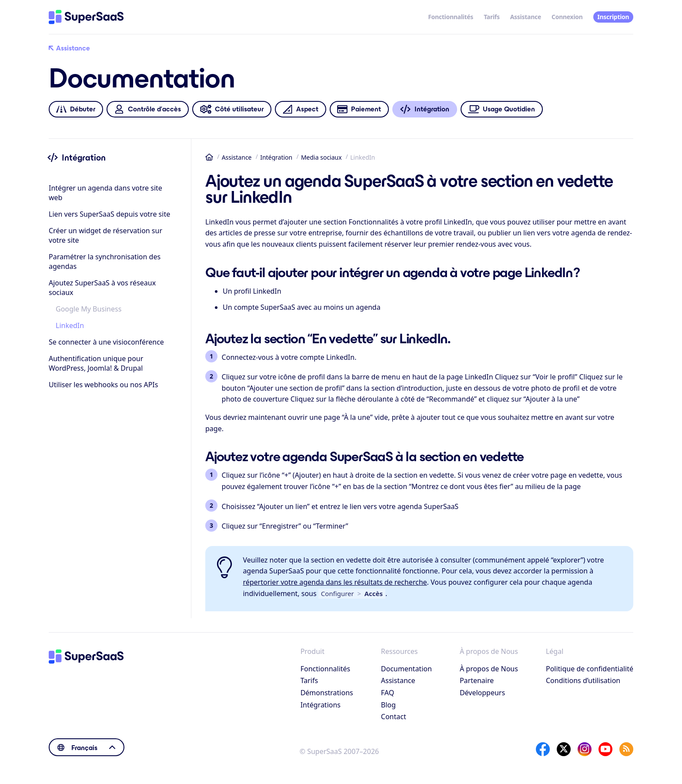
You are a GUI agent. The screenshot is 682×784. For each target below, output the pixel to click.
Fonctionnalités (451, 17)
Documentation (406, 669)
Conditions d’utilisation (583, 680)
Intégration (276, 157)
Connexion (567, 17)
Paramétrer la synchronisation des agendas (105, 261)
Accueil (209, 157)
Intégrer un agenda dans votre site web (105, 193)
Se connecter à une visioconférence (106, 342)
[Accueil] (86, 17)
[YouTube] (605, 749)
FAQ (388, 693)
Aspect (300, 109)
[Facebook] (543, 749)
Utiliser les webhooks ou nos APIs (103, 385)
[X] (564, 749)
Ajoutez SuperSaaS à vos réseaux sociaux (102, 288)
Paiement (359, 109)
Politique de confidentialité (590, 669)
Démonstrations (327, 693)
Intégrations (321, 705)
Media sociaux (321, 157)
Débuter (76, 109)
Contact (394, 717)
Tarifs (492, 17)
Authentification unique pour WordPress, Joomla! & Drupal (96, 363)
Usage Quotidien (502, 109)
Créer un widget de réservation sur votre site (105, 235)
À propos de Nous (489, 669)
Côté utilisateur (232, 109)
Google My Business (89, 309)
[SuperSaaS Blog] (626, 749)
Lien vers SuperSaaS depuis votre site (109, 214)
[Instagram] (585, 749)
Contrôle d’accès (147, 109)
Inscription (613, 17)
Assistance (526, 17)
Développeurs (482, 693)
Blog (388, 705)
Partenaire (477, 680)
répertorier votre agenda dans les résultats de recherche (335, 582)
